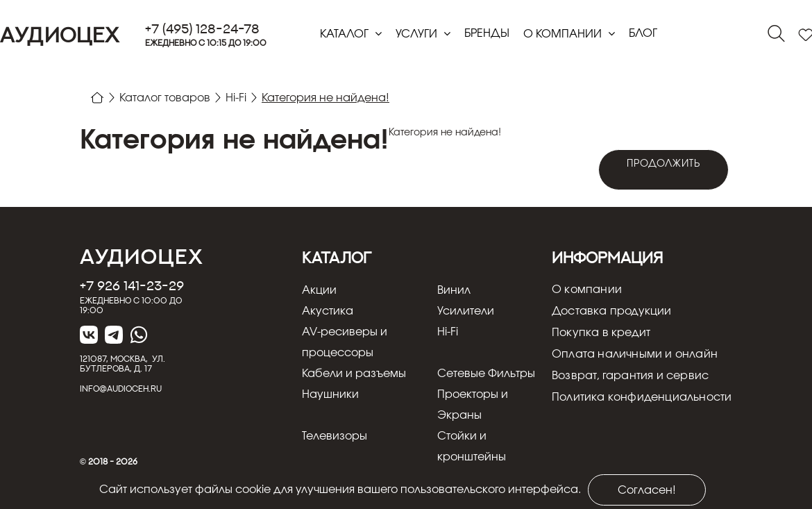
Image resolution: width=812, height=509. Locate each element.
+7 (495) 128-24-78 (202, 29)
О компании (564, 34)
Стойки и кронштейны (472, 447)
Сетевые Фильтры (486, 374)
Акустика (328, 311)
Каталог (346, 34)
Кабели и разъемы (354, 374)
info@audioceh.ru (121, 389)
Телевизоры (335, 436)
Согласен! (647, 490)
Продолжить (664, 164)
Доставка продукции (612, 312)
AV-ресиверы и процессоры (345, 342)
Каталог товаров (165, 98)
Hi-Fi (236, 98)
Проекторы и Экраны (473, 405)
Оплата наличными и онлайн (635, 355)
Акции (319, 290)
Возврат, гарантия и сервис (630, 376)
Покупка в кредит (601, 333)
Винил (454, 290)
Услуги (418, 34)
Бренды (487, 33)
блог (643, 33)
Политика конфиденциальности (642, 398)
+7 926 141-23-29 (132, 285)
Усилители (466, 311)
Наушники (330, 394)
